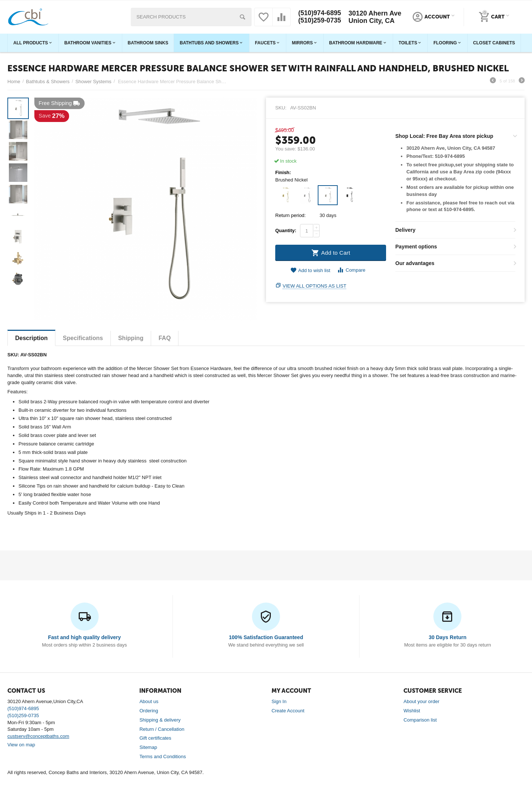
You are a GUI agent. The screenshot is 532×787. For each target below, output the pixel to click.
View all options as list (314, 286)
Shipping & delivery (160, 720)
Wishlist (412, 711)
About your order (421, 701)
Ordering (149, 711)
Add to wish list (310, 270)
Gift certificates (155, 738)
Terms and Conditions (163, 757)
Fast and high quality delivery (84, 637)
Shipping (131, 338)
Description (31, 338)
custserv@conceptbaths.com (38, 736)
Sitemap (148, 747)
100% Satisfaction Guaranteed (266, 637)
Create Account (288, 711)
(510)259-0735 (320, 21)
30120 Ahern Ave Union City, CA (375, 17)
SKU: (281, 108)
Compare (351, 270)
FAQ (165, 338)
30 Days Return (447, 637)
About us (149, 701)
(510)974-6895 (320, 13)
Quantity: (286, 230)
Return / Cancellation (162, 729)
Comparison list (420, 720)
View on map (21, 745)
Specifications (83, 338)
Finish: (283, 173)
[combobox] (191, 17)
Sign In (279, 701)
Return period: (290, 215)
